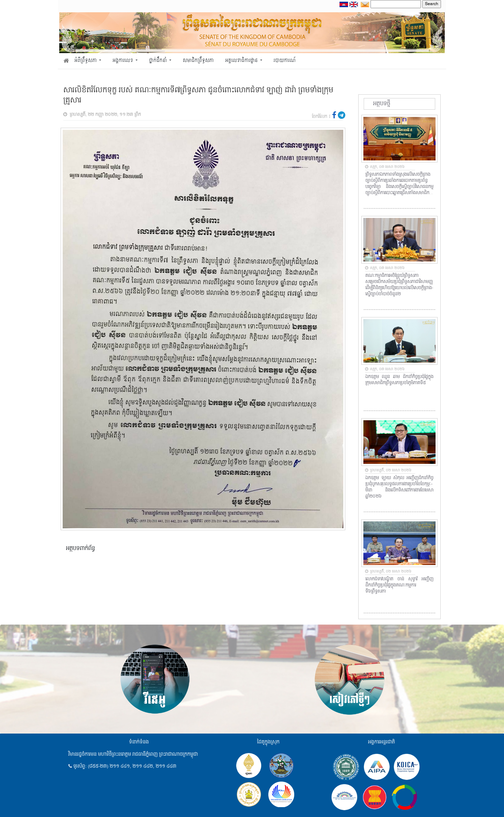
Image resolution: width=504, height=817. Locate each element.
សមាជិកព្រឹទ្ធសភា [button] (198, 61)
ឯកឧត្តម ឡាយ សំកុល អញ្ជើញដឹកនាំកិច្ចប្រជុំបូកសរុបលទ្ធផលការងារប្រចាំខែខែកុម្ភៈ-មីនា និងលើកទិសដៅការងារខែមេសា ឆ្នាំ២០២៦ (399, 487)
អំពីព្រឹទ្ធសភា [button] (86, 61)
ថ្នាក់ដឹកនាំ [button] (159, 61)
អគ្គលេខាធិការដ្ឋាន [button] (242, 61)
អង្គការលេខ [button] (124, 61)
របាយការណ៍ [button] (285, 61)
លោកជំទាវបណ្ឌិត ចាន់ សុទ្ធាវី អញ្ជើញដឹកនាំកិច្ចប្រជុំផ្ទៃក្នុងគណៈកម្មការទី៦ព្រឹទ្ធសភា (399, 585)
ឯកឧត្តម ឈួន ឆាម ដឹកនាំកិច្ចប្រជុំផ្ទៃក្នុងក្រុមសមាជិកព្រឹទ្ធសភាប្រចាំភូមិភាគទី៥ (399, 380)
